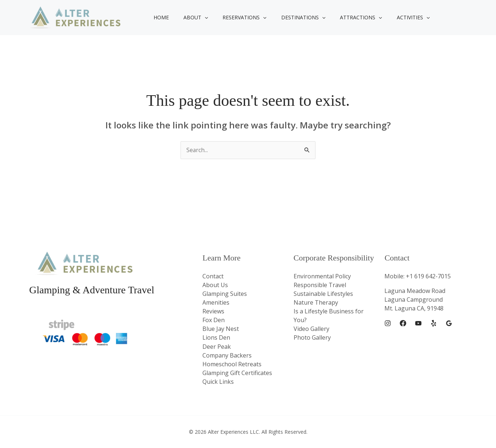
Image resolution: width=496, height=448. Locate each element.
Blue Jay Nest (221, 329)
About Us (215, 285)
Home (159, 17)
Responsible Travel (320, 285)
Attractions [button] (341, 18)
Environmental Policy (322, 276)
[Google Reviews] (449, 324)
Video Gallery (311, 329)
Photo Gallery (312, 337)
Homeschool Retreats (232, 364)
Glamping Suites (225, 294)
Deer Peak (217, 346)
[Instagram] (388, 324)
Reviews (213, 311)
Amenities (216, 302)
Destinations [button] (288, 18)
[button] (198, 18)
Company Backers (227, 355)
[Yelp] (434, 324)
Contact (213, 276)
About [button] (189, 18)
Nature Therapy (316, 302)
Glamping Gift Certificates (237, 372)
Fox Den (214, 320)
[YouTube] (418, 324)
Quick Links (218, 381)
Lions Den (216, 337)
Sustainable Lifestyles (323, 294)
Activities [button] (389, 18)
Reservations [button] (233, 18)
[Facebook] (403, 324)
